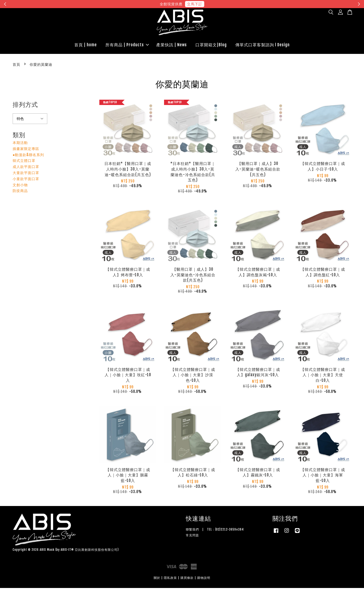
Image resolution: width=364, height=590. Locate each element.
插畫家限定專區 (26, 150)
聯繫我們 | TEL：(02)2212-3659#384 (215, 531)
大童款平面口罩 (26, 174)
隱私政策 (170, 580)
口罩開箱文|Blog (211, 46)
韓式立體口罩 (24, 163)
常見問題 (192, 537)
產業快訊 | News (172, 46)
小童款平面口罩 (26, 181)
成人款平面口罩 (26, 169)
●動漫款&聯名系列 (28, 156)
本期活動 (20, 144)
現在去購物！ (229, 4)
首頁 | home (86, 46)
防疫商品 (20, 193)
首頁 (16, 66)
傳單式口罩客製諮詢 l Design (263, 46)
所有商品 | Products (127, 46)
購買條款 (187, 580)
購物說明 (204, 580)
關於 (157, 580)
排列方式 (25, 107)
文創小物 (20, 187)
